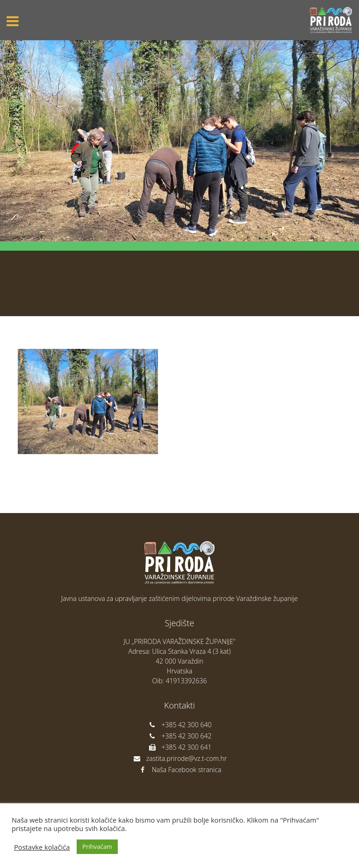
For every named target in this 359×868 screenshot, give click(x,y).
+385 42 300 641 (180, 747)
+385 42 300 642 (180, 736)
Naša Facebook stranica (180, 770)
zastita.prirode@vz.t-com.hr (179, 758)
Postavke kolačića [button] (42, 847)
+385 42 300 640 (180, 725)
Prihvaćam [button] (97, 846)
